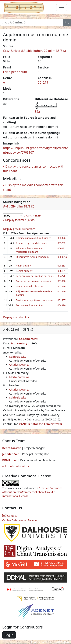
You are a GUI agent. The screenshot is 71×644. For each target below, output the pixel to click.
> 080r (37, 216)
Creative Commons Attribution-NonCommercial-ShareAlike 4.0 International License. (32, 492)
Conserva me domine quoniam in (34, 281)
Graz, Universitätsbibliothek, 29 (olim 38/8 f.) (34, 51)
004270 (62, 276)
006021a (62, 257)
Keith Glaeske (18, 357)
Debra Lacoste (12, 448)
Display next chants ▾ (16, 317)
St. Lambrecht (28, 339)
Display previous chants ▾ (19, 229)
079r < (28, 216)
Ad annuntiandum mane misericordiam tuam (29, 250)
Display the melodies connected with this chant (33, 187)
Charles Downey (19, 365)
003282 (62, 243)
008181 (62, 271)
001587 (62, 300)
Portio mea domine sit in (29, 305)
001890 (62, 281)
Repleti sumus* (24, 271)
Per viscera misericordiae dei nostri (35, 276)
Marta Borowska (19, 377)
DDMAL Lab (10, 460)
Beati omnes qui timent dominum (34, 300)
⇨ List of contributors (16, 466)
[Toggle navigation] (62, 8)
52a (37, 112)
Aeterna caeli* (24, 266)
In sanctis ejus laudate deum (31, 243)
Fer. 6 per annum (15, 72)
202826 (62, 286)
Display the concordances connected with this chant (34, 169)
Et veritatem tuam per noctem (32, 257)
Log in (9, 635)
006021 (62, 248)
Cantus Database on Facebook (21, 520)
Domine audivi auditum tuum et (33, 238)
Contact (9, 516)
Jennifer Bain (11, 454)
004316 (62, 305)
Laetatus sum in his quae (29, 286)
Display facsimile (20, 220)
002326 (62, 238)
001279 (43, 82)
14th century (19, 343)
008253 (62, 266)
